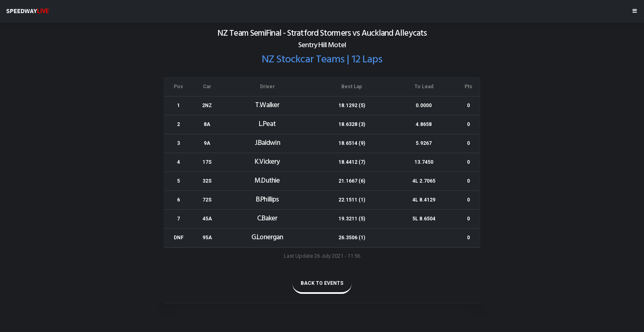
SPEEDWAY (28, 11)
